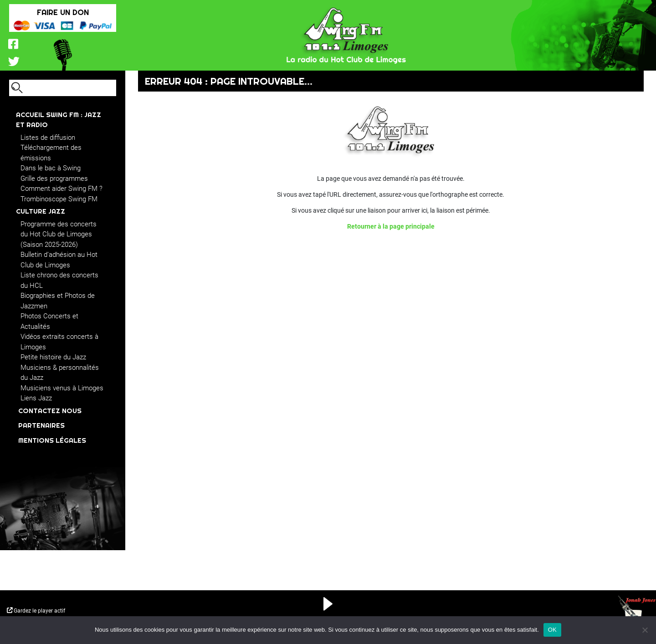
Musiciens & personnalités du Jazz (60, 373)
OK (552, 630)
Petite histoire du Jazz (53, 357)
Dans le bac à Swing (51, 168)
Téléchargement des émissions (51, 153)
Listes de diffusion (48, 138)
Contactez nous (50, 411)
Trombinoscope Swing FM (59, 199)
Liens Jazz (36, 398)
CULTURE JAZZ (41, 211)
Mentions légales (52, 440)
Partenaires (41, 425)
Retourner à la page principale (391, 226)
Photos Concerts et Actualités (49, 321)
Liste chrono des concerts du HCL (59, 280)
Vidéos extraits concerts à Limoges (59, 342)
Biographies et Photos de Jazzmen (58, 301)
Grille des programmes (54, 179)
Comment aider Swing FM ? (61, 189)
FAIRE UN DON (63, 12)
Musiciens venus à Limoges (62, 388)
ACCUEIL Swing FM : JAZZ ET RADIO (59, 120)
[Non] (645, 630)
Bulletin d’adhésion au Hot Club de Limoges (59, 260)
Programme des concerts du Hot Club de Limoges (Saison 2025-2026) (59, 234)
